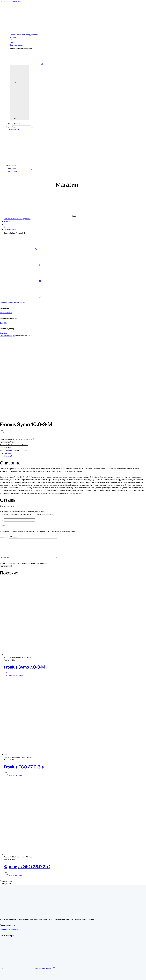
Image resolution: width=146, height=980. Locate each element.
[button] (14, 369)
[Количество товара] (43, 363)
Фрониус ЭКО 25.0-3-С (27, 791)
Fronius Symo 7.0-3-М (24, 591)
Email (2, 450)
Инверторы (10, 336)
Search (9, 127)
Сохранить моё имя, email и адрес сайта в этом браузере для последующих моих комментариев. (39, 456)
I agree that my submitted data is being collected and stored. (25, 487)
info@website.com (6, 313)
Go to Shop (4, 333)
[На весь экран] (3, 976)
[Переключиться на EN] (25, 265)
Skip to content (6, 1)
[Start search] (32, 127)
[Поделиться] (5, 976)
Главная (3, 336)
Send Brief (3, 323)
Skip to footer (17, 1)
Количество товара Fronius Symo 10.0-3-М (16, 363)
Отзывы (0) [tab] (8, 380)
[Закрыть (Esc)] (7, 976)
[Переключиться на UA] (25, 297)
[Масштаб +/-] (1, 976)
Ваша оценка (5, 461)
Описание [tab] (8, 377)
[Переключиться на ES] (24, 281)
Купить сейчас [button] (16, 600)
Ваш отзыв (5, 482)
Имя (2, 444)
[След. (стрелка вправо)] (3, 979)
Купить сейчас (8, 366)
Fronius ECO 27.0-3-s (24, 691)
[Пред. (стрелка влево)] (1, 979)
